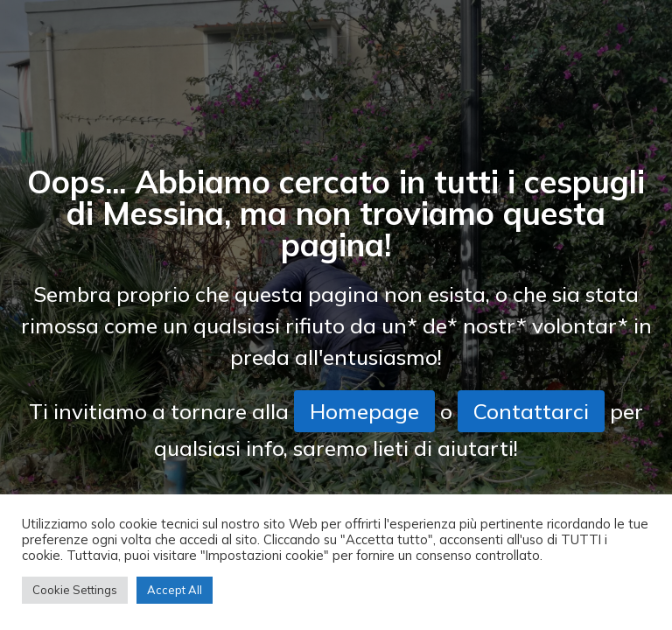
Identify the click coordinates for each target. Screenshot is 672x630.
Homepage (364, 411)
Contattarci (531, 411)
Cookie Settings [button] (75, 590)
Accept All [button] (175, 590)
